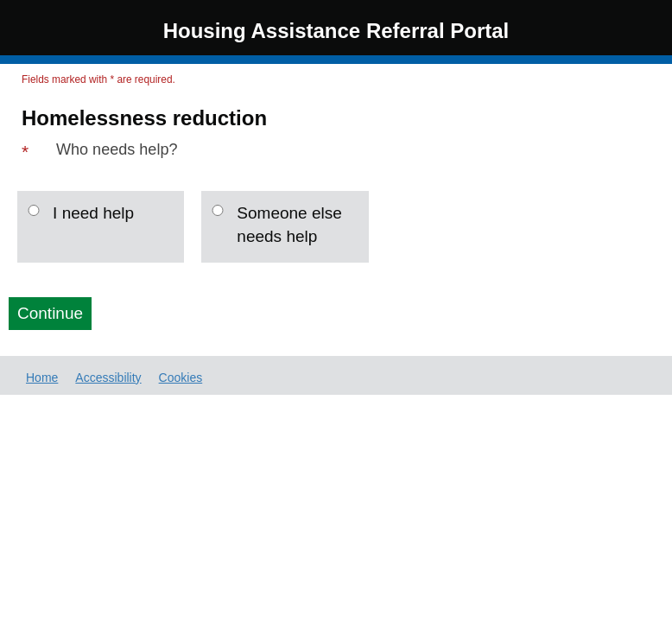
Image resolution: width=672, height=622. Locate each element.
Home (42, 378)
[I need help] (34, 210)
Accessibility (108, 378)
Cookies (181, 378)
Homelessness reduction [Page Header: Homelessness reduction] (144, 118)
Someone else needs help (289, 225)
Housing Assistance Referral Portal (336, 31)
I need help (93, 213)
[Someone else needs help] (218, 210)
